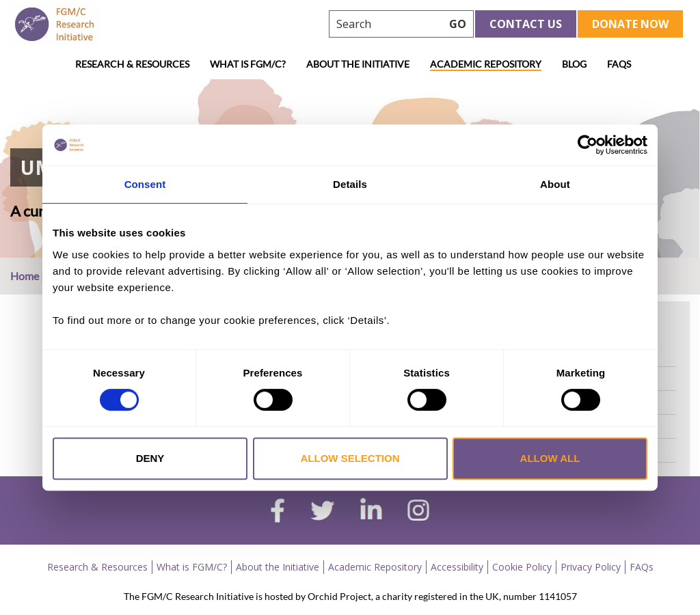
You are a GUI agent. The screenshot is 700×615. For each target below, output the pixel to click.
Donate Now (630, 24)
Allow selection (350, 458)
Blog (574, 64)
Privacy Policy (591, 567)
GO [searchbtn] (458, 24)
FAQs (619, 64)
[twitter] (322, 512)
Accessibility (457, 567)
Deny (150, 458)
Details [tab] (350, 184)
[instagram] (418, 512)
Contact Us (526, 24)
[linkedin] (371, 512)
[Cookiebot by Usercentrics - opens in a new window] (588, 145)
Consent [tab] (145, 184)
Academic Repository (486, 64)
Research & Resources (132, 64)
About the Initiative (358, 64)
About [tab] (555, 184)
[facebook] (278, 512)
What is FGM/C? (248, 64)
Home (25, 276)
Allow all (550, 458)
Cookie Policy (522, 567)
